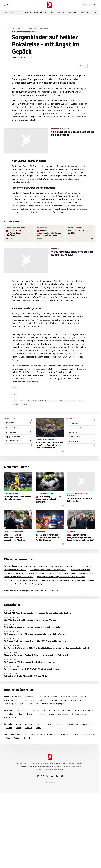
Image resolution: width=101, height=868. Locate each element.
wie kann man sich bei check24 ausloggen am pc (48, 570)
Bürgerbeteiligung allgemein (36, 584)
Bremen (23, 401)
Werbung (58, 766)
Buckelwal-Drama (40, 12)
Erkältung (39, 724)
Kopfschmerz (87, 724)
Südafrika (41, 714)
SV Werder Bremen (65, 401)
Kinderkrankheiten (71, 724)
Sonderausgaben (10, 704)
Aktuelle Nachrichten (69, 697)
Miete (20, 714)
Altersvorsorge (19, 710)
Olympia (50, 734)
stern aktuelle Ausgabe (59, 700)
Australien (33, 710)
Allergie (18, 724)
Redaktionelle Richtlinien (53, 764)
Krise (74, 401)
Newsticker (13, 605)
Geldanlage (87, 710)
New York (30, 714)
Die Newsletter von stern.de (23, 697)
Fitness (58, 724)
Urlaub (51, 714)
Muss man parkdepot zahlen (28, 580)
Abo (87, 5)
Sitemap (43, 700)
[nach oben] (94, 757)
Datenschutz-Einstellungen (72, 766)
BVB (46, 401)
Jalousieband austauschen (80, 570)
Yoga (8, 738)
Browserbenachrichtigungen (53, 769)
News (6, 12)
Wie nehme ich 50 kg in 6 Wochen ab (34, 566)
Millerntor (81, 401)
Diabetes (28, 724)
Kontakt (39, 769)
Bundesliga (32, 734)
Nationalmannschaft (77, 734)
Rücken (9, 728)
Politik (94, 12)
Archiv (83, 697)
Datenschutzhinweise (75, 764)
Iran (20, 12)
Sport (14, 29)
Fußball (17, 738)
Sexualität (28, 728)
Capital (64, 12)
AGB (64, 764)
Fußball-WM (61, 734)
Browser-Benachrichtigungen (53, 704)
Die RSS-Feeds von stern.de (47, 697)
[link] (95, 5)
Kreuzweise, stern (49, 580)
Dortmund (16, 401)
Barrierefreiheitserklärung (34, 764)
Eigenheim (53, 710)
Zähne (38, 728)
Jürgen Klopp (54, 401)
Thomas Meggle (25, 404)
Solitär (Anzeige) (10, 717)
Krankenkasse (9, 714)
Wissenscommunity (11, 700)
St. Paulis (15, 404)
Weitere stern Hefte (79, 700)
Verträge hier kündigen (46, 766)
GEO (58, 12)
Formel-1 (20, 734)
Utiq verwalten (21, 766)
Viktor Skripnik (32, 401)
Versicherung (63, 714)
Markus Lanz (28, 12)
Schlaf (18, 728)
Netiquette (32, 766)
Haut (49, 724)
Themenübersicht (29, 700)
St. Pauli (41, 401)
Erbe (77, 710)
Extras (12, 12)
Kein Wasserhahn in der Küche (63, 566)
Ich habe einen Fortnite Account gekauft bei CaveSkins (25, 573)
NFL (41, 734)
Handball (27, 738)
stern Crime (73, 12)
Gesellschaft (85, 12)
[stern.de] (50, 5)
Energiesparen (66, 710)
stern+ (53, 12)
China (43, 710)
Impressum (19, 764)
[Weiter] (95, 12)
